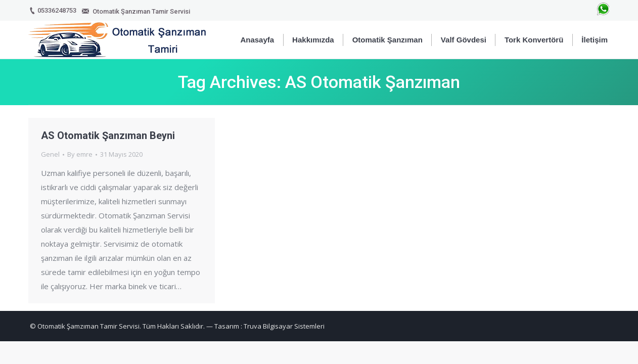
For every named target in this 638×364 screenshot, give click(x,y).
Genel (50, 154)
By (80, 154)
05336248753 (57, 10)
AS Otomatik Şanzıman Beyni (108, 135)
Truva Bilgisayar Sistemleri (284, 326)
